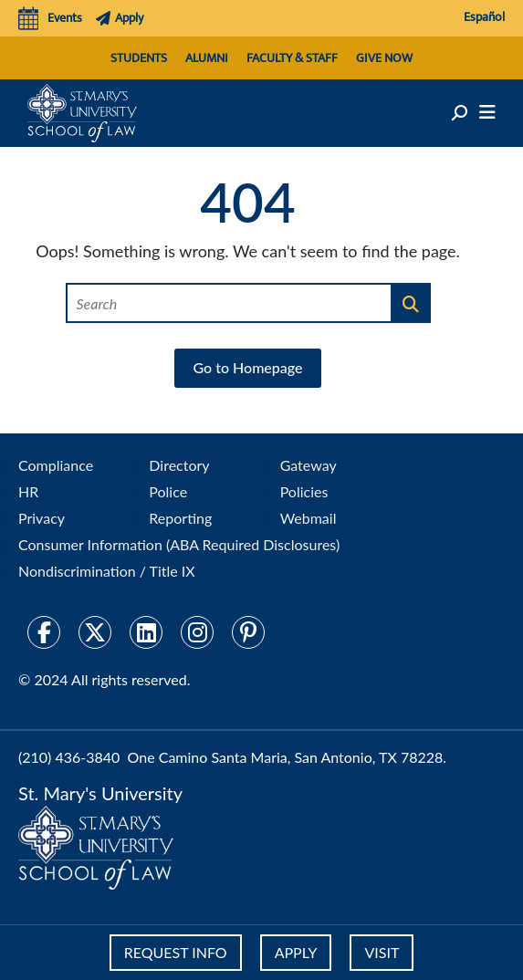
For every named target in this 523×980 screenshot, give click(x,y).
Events (50, 18)
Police (168, 491)
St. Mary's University (100, 793)
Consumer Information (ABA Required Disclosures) (179, 544)
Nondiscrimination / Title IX (107, 571)
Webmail (309, 518)
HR (28, 491)
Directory (179, 465)
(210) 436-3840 (69, 757)
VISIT (382, 952)
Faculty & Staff (292, 58)
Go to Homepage (247, 367)
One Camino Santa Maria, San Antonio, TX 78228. (287, 757)
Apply (120, 18)
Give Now (384, 58)
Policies (304, 491)
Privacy (42, 518)
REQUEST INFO (176, 952)
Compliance (56, 465)
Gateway (309, 465)
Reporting (180, 518)
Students (139, 58)
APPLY (296, 952)
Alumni (207, 58)
